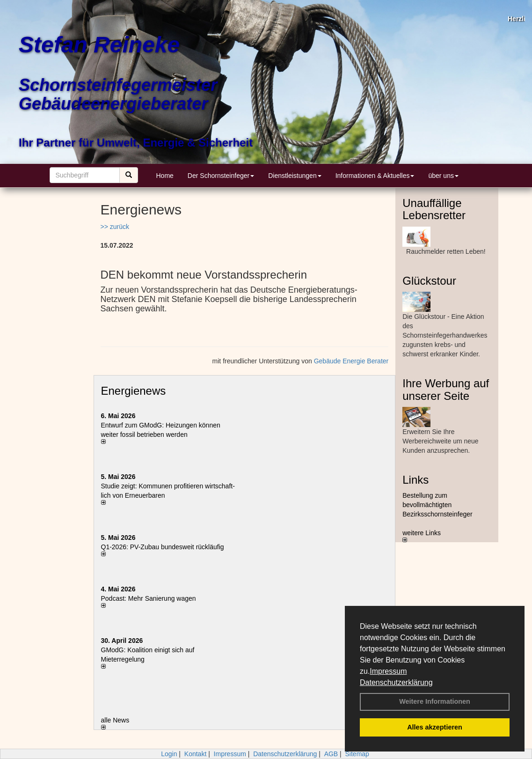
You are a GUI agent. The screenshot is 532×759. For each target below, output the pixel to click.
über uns (443, 176)
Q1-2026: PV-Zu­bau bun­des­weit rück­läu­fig (163, 547)
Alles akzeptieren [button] (435, 727)
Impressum (388, 671)
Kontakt (195, 754)
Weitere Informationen (435, 701)
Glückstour (429, 281)
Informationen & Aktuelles (375, 176)
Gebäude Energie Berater (351, 361)
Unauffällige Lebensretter (434, 209)
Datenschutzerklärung (396, 682)
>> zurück (115, 227)
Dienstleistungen (295, 176)
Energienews (134, 391)
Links (415, 480)
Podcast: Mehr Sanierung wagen (149, 598)
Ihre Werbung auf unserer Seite (446, 389)
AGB (331, 754)
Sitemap (357, 754)
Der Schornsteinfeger (221, 176)
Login (169, 754)
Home (165, 176)
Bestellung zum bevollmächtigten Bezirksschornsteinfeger (437, 505)
